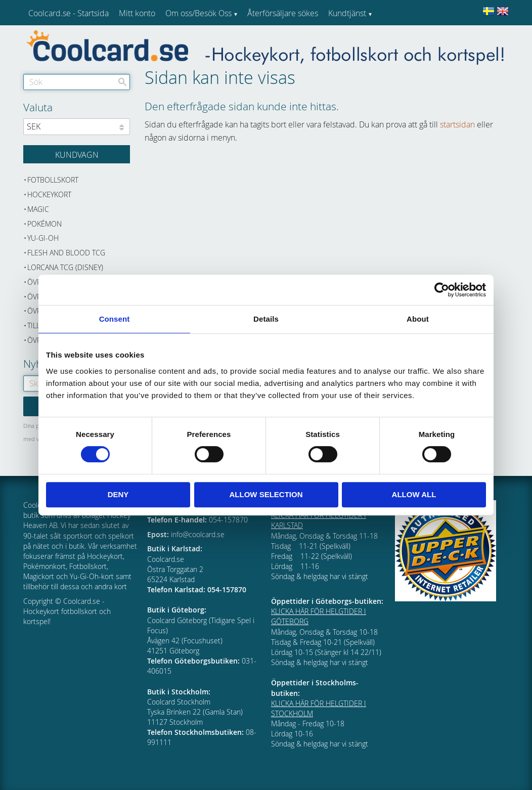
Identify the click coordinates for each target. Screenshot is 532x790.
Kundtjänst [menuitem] (347, 13)
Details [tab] (266, 319)
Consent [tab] (115, 319)
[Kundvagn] (77, 154)
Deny (118, 494)
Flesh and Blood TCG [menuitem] (66, 253)
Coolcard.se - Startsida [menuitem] (69, 13)
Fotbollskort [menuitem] (53, 180)
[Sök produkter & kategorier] (77, 82)
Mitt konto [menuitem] (137, 13)
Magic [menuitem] (38, 209)
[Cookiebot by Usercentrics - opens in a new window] (442, 290)
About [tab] (418, 319)
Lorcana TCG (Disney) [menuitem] (65, 267)
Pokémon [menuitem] (45, 224)
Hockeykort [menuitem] (49, 194)
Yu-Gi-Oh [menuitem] (43, 238)
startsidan (457, 124)
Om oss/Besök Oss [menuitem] (198, 13)
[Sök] (122, 82)
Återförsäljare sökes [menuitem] (283, 13)
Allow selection (266, 494)
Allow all (414, 494)
